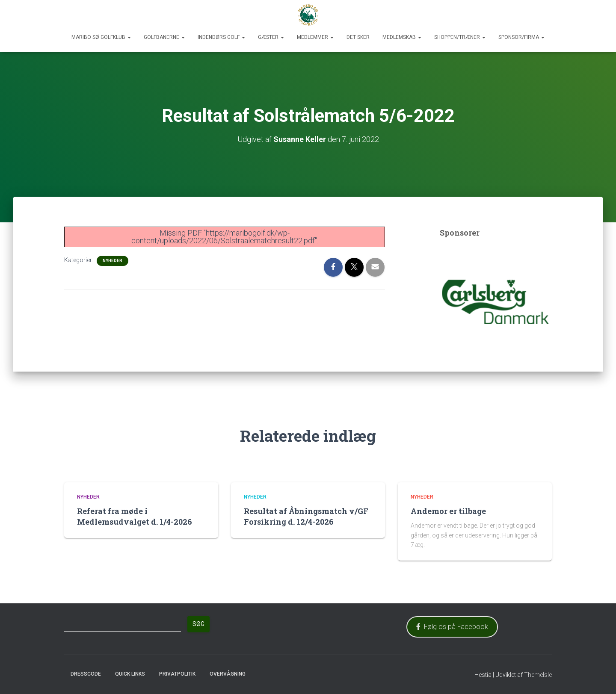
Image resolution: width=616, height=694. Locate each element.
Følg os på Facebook (452, 627)
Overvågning (228, 674)
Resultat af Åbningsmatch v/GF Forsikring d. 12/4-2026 (306, 516)
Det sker (358, 37)
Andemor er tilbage (448, 511)
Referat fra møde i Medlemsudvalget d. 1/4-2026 (135, 516)
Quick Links (130, 674)
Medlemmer (315, 37)
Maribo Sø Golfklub (101, 37)
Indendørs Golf (221, 37)
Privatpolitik (177, 674)
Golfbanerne (164, 37)
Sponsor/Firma (521, 37)
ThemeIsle (538, 675)
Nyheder (113, 261)
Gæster (271, 37)
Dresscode (86, 674)
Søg (198, 624)
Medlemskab (402, 37)
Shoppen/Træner (460, 37)
